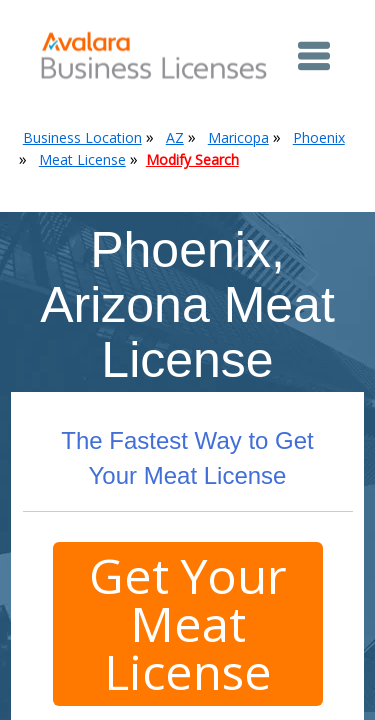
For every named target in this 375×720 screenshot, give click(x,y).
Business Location (82, 137)
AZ (175, 137)
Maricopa (238, 137)
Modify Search (192, 159)
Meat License (82, 159)
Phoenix (319, 137)
